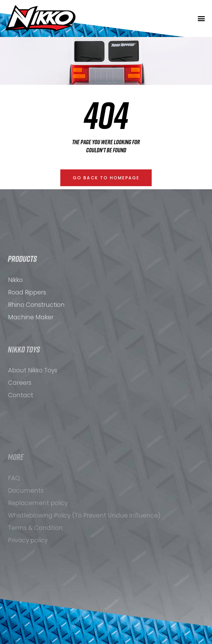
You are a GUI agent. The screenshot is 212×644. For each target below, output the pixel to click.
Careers (20, 414)
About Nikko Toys (33, 401)
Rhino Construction (36, 328)
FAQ (14, 519)
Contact (21, 426)
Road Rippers (27, 316)
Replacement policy (38, 543)
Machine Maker (31, 340)
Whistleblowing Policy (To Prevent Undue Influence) (84, 556)
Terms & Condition (35, 568)
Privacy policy (28, 581)
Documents (26, 531)
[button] (201, 19)
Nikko (15, 303)
